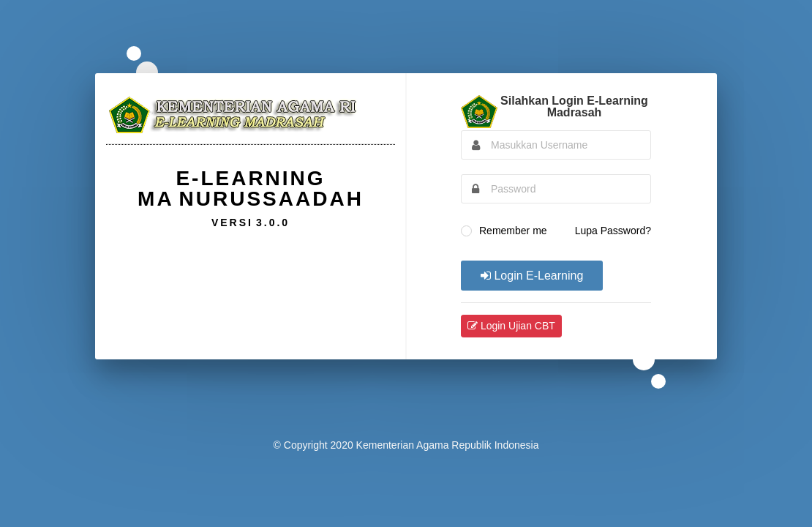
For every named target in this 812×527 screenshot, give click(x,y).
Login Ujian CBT (511, 326)
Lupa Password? (613, 231)
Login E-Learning (532, 276)
